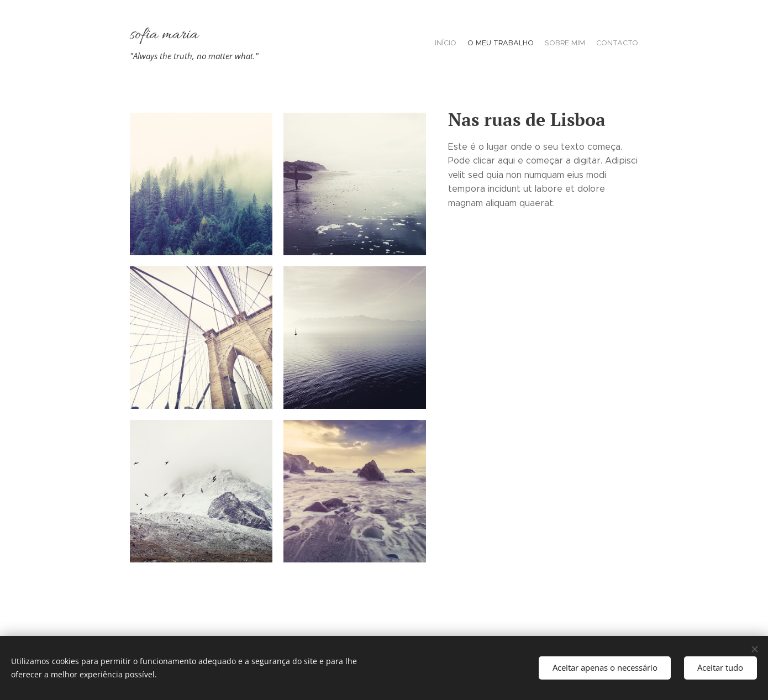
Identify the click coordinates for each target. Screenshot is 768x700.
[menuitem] (606, 44)
